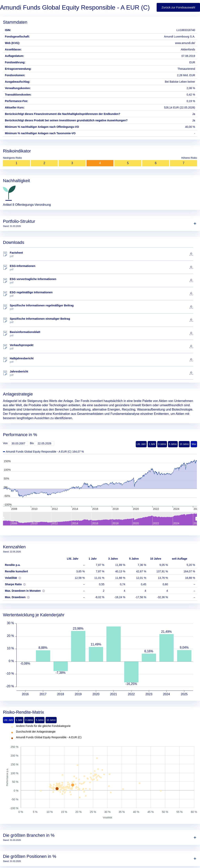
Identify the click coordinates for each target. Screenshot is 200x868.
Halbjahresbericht (101, 360)
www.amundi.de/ (185, 43)
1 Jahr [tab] (19, 720)
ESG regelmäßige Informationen (101, 294)
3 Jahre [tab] (29, 720)
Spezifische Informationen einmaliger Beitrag (101, 320)
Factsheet (101, 254)
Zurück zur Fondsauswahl (178, 7)
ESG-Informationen (101, 268)
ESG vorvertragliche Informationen (101, 281)
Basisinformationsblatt (101, 334)
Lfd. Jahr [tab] (8, 720)
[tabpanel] (100, 772)
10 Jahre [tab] (51, 720)
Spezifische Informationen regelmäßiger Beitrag (101, 307)
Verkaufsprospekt (101, 347)
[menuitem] (100, 519)
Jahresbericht (101, 373)
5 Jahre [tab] (40, 720)
